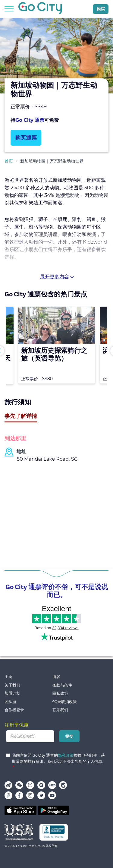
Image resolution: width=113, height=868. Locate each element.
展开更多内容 (55, 277)
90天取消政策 (65, 702)
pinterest (8, 795)
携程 (63, 785)
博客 (56, 677)
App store (20, 810)
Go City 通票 (30, 120)
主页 (8, 677)
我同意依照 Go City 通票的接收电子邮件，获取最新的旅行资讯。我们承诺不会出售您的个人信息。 (56, 759)
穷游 (41, 785)
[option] (56, 56)
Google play (54, 810)
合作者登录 (14, 710)
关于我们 (12, 685)
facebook (19, 795)
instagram (30, 795)
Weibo (8, 785)
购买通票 (26, 138)
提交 (69, 736)
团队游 (10, 702)
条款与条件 (62, 685)
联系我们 (60, 710)
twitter (41, 795)
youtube (52, 795)
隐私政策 (60, 693)
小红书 (52, 785)
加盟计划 (12, 693)
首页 (9, 161)
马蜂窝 (30, 785)
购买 (101, 9)
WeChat (19, 785)
